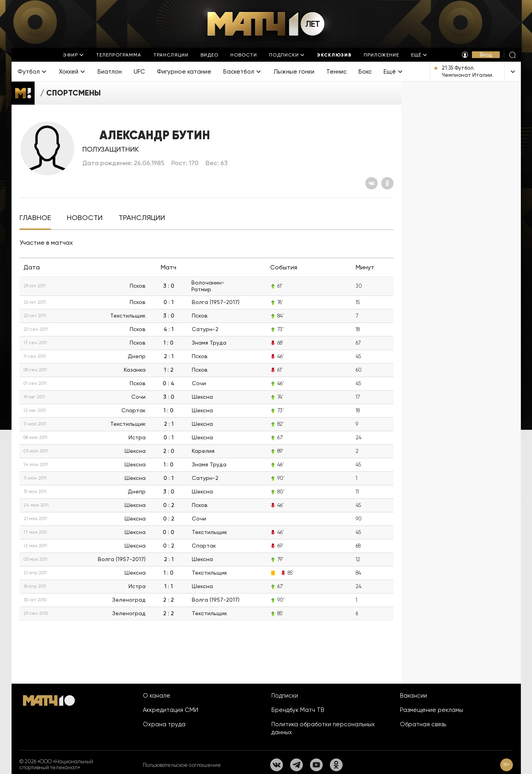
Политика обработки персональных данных (323, 728)
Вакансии (413, 696)
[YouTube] (316, 765)
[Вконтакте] (371, 183)
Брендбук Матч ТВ (298, 710)
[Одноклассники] (387, 183)
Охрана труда (164, 724)
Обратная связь (423, 724)
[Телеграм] (296, 765)
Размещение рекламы (432, 710)
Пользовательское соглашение (182, 765)
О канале (157, 696)
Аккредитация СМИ (171, 710)
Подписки (285, 696)
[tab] (35, 218)
